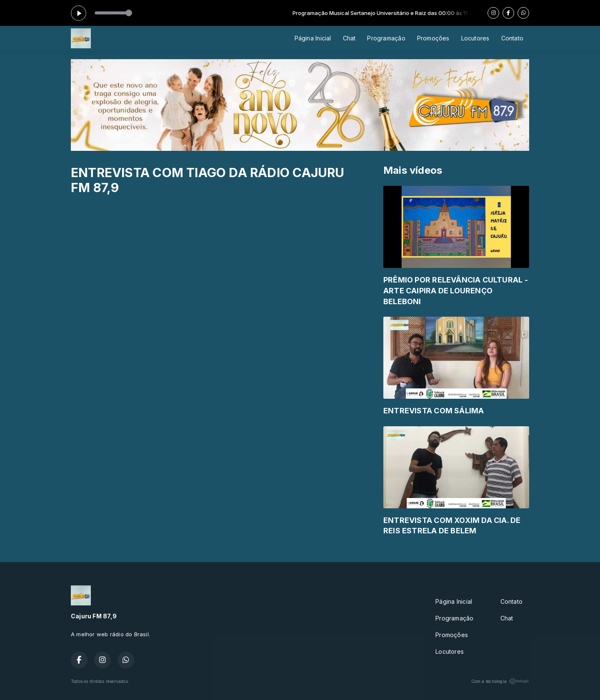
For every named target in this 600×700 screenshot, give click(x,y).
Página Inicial (313, 38)
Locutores (475, 38)
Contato (512, 38)
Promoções (433, 38)
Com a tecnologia (500, 681)
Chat (349, 38)
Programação (386, 38)
